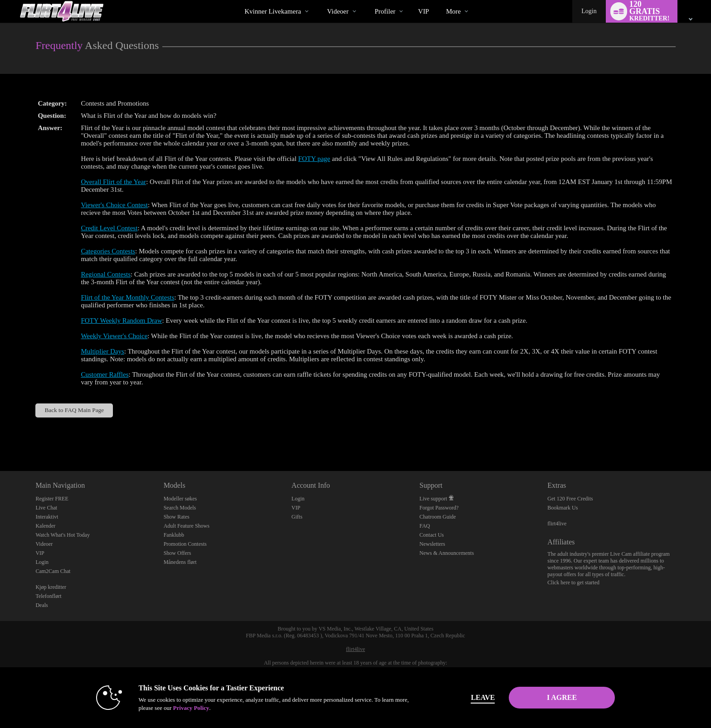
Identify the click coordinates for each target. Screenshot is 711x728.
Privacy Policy (190, 708)
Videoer (338, 11)
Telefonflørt (48, 596)
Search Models (180, 508)
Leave (482, 697)
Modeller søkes (180, 499)
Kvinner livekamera (273, 11)
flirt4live (557, 524)
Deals (41, 605)
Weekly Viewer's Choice (114, 336)
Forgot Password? (439, 508)
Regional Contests (106, 274)
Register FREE (52, 499)
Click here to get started (573, 582)
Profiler (385, 11)
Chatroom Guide (438, 517)
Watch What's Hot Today (63, 535)
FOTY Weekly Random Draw (121, 320)
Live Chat (46, 508)
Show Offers (178, 553)
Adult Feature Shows (187, 526)
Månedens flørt (180, 562)
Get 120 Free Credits (570, 499)
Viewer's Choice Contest (114, 205)
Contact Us (432, 535)
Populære (319, 0)
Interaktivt (47, 517)
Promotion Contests (185, 544)
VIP (424, 11)
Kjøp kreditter (51, 587)
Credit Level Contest (109, 228)
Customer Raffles (105, 374)
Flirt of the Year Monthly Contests (127, 297)
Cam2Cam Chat (53, 571)
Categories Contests (108, 251)
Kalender (45, 526)
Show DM (0, 437)
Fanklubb (174, 535)
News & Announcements (447, 553)
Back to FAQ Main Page (74, 410)
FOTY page (314, 159)
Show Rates (177, 517)
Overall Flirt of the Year (113, 182)
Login (589, 11)
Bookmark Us (562, 508)
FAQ (425, 526)
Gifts (297, 517)
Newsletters (432, 544)
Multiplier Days (102, 351)
